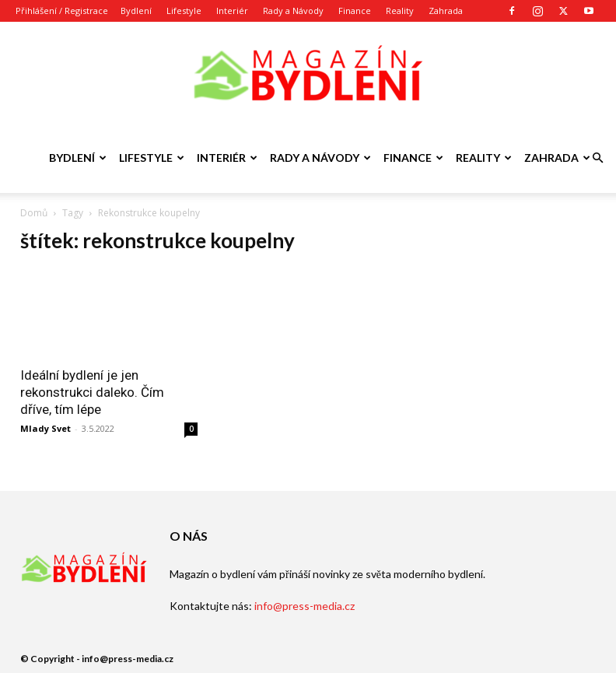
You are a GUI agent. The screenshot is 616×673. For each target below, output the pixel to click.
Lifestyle (184, 11)
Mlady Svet (45, 428)
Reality (400, 11)
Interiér (232, 11)
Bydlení (136, 11)
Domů (34, 213)
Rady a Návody (293, 11)
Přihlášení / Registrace (62, 11)
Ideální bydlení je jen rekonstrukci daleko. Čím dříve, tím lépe (92, 392)
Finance (355, 11)
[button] (597, 158)
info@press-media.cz (304, 606)
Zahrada (446, 11)
